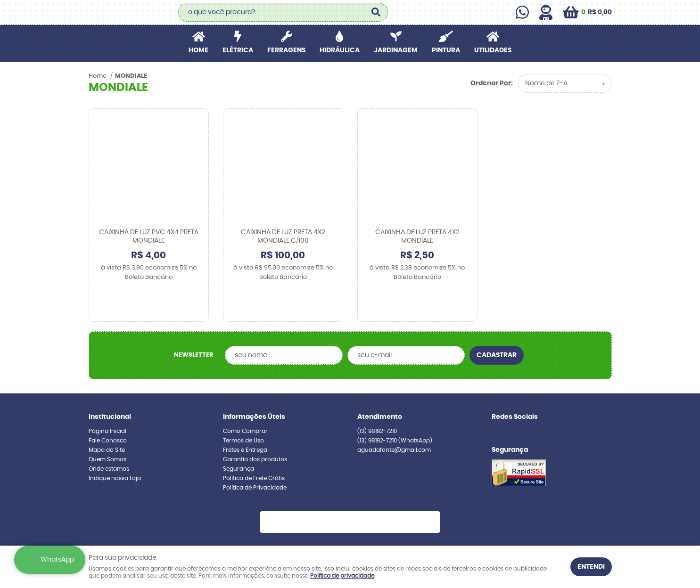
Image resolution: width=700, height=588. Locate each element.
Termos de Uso (243, 411)
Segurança (239, 439)
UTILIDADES (493, 50)
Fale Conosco (108, 411)
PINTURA (446, 50)
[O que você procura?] (376, 12)
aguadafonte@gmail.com (394, 420)
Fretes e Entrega (245, 420)
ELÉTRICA (238, 50)
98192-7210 (377, 401)
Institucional (110, 387)
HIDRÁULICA (340, 50)
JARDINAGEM (396, 50)
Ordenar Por (491, 83)
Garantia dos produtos (255, 430)
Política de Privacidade (255, 458)
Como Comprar (245, 401)
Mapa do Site (107, 420)
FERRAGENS (286, 50)
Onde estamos (109, 439)
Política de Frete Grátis (254, 449)
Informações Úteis (254, 387)
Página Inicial (107, 401)
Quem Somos (107, 430)
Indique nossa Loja (115, 449)
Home (198, 50)
